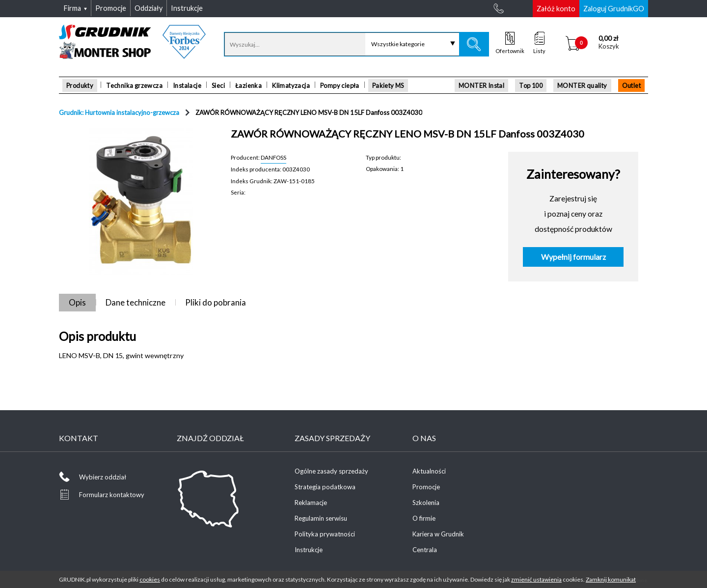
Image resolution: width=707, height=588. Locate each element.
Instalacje (187, 85)
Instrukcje (309, 550)
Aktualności (429, 471)
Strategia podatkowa (325, 487)
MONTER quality (582, 85)
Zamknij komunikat (611, 579)
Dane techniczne (136, 302)
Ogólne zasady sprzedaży (331, 471)
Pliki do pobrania (216, 302)
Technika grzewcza (134, 85)
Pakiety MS (388, 85)
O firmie (424, 518)
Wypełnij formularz (573, 257)
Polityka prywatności (325, 534)
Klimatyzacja (291, 85)
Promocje (426, 487)
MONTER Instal (481, 85)
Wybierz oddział (103, 477)
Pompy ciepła (340, 85)
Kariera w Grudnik (438, 534)
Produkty (80, 85)
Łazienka (248, 85)
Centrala (425, 550)
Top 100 (531, 85)
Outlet (631, 85)
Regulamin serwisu (321, 518)
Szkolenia (426, 503)
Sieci (218, 85)
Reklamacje (311, 503)
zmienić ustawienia (536, 579)
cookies (150, 579)
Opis (77, 302)
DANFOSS (273, 157)
